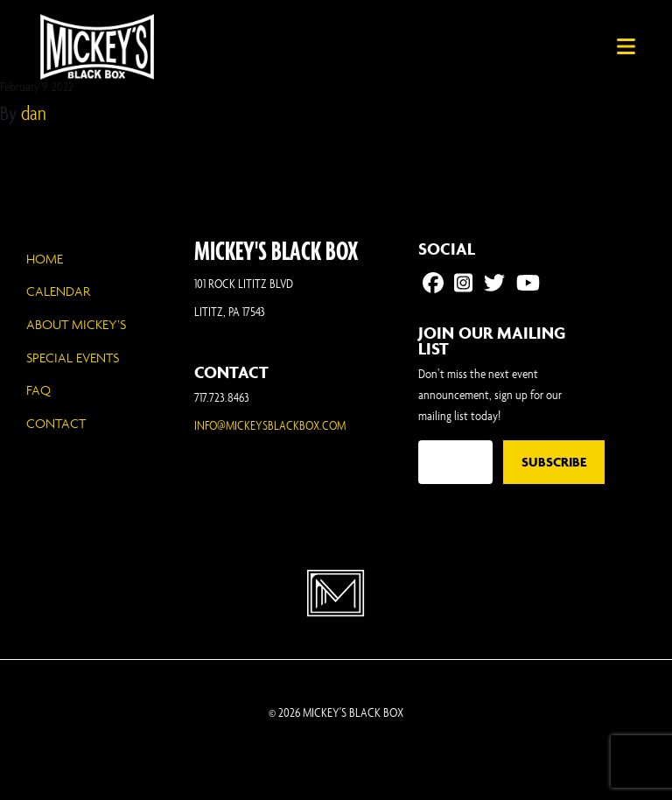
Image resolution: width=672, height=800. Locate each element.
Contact (56, 423)
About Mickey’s (76, 324)
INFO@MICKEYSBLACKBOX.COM (270, 425)
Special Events (73, 358)
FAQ (38, 390)
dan (34, 113)
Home (45, 259)
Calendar (58, 291)
